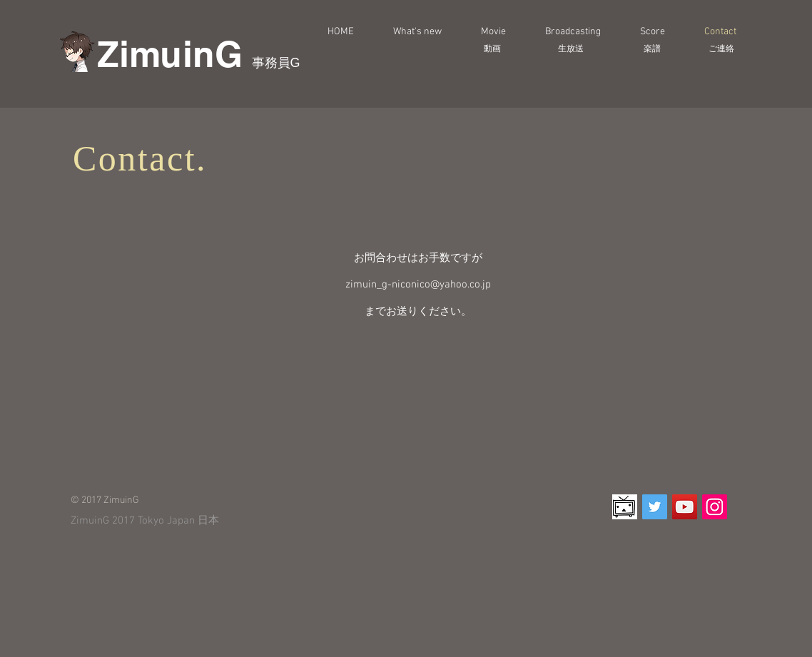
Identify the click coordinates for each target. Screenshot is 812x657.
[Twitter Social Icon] (655, 507)
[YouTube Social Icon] (685, 507)
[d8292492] (625, 507)
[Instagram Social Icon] (715, 507)
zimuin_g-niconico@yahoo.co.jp (418, 285)
